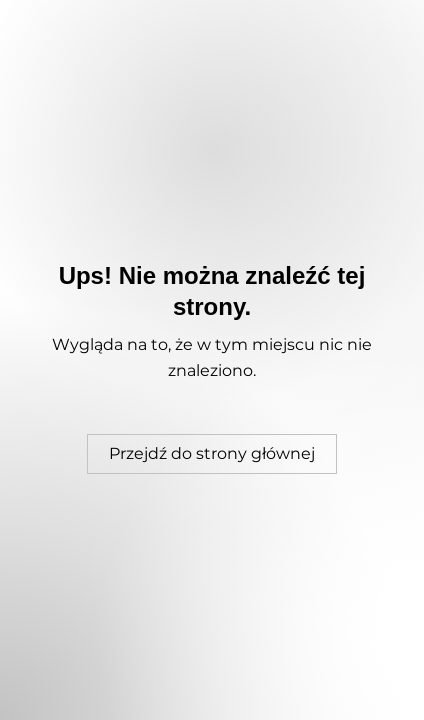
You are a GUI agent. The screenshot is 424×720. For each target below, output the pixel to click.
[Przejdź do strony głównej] (212, 454)
